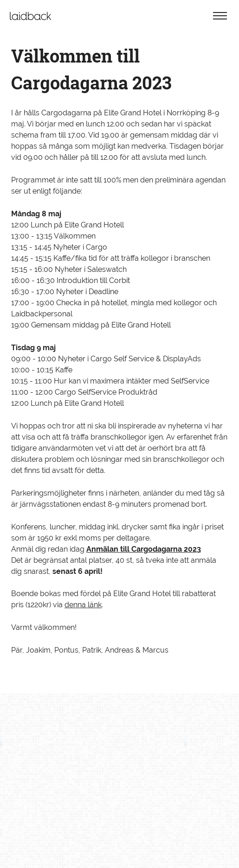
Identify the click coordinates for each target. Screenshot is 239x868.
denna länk (83, 605)
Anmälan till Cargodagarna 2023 (144, 549)
